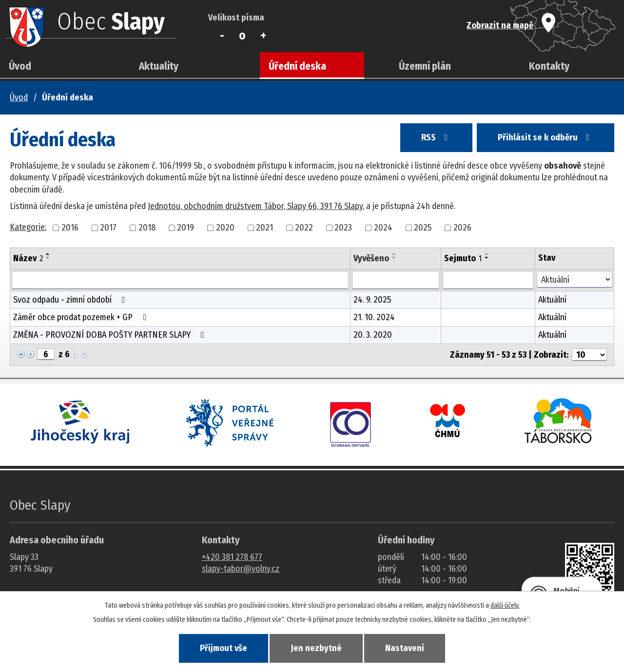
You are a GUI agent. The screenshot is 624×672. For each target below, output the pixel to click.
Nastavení (405, 648)
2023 (343, 228)
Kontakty (549, 66)
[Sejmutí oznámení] (488, 280)
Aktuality (159, 66)
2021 (264, 228)
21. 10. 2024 (374, 317)
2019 (185, 228)
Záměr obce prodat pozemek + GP (82, 317)
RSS (436, 137)
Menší (222, 36)
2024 (383, 228)
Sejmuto (463, 258)
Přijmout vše (224, 648)
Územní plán (425, 66)
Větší (263, 36)
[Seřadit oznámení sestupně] (48, 258)
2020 (225, 228)
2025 (423, 228)
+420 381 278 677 (232, 557)
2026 (462, 228)
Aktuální (552, 300)
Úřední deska (297, 66)
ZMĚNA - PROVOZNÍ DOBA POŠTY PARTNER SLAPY (111, 335)
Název (28, 258)
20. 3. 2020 (373, 335)
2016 (70, 228)
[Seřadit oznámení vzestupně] (48, 254)
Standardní (243, 36)
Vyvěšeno (371, 258)
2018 (147, 228)
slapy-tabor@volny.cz (241, 569)
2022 (304, 228)
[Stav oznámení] (575, 279)
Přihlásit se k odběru (546, 137)
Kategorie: (28, 227)
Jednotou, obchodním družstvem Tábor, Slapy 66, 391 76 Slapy (255, 206)
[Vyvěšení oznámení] (396, 280)
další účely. (505, 605)
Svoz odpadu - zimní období (71, 300)
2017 (108, 228)
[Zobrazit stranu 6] (46, 354)
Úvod (20, 66)
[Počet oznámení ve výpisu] (589, 355)
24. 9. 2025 (372, 300)
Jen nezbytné (316, 648)
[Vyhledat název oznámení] (180, 280)
